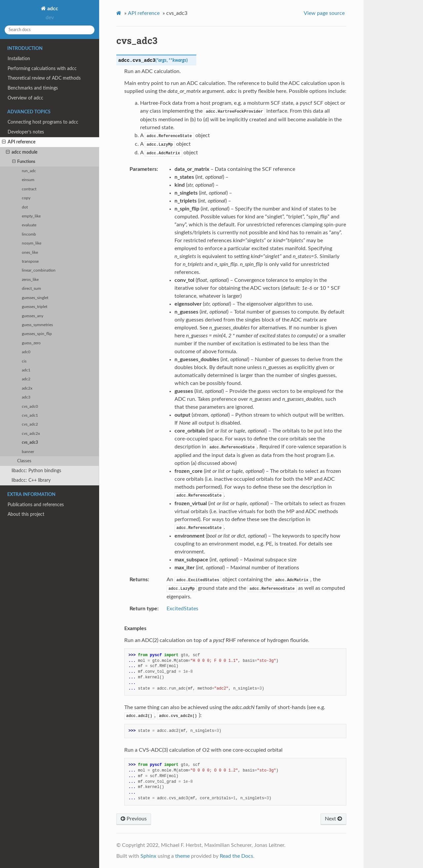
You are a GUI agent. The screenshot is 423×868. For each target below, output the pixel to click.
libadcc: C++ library (31, 480)
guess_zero (31, 343)
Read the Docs (236, 856)
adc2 (26, 379)
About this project (26, 514)
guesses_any (33, 316)
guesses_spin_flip (37, 334)
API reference (19, 142)
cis (24, 361)
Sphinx (148, 856)
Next (333, 819)
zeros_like (30, 280)
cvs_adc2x (31, 434)
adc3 (26, 397)
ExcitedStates (182, 609)
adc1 (26, 370)
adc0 (26, 352)
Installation (19, 59)
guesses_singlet (35, 298)
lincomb (29, 234)
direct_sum (31, 289)
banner (28, 452)
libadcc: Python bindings (36, 471)
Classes (24, 461)
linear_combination (39, 270)
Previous (134, 819)
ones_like (30, 253)
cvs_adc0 (30, 407)
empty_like (31, 216)
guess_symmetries (37, 325)
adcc (52, 9)
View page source (324, 13)
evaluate (29, 225)
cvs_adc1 (30, 415)
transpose (30, 262)
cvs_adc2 (30, 424)
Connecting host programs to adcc (43, 122)
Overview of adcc (25, 98)
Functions (24, 162)
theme (182, 856)
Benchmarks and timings (33, 88)
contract (29, 189)
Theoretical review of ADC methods (44, 78)
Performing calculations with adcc (42, 69)
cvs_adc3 (30, 443)
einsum (28, 180)
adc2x (27, 388)
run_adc (29, 171)
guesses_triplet (35, 307)
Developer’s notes (26, 132)
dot (25, 207)
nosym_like (32, 243)
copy (26, 198)
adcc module (22, 152)
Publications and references (36, 505)
